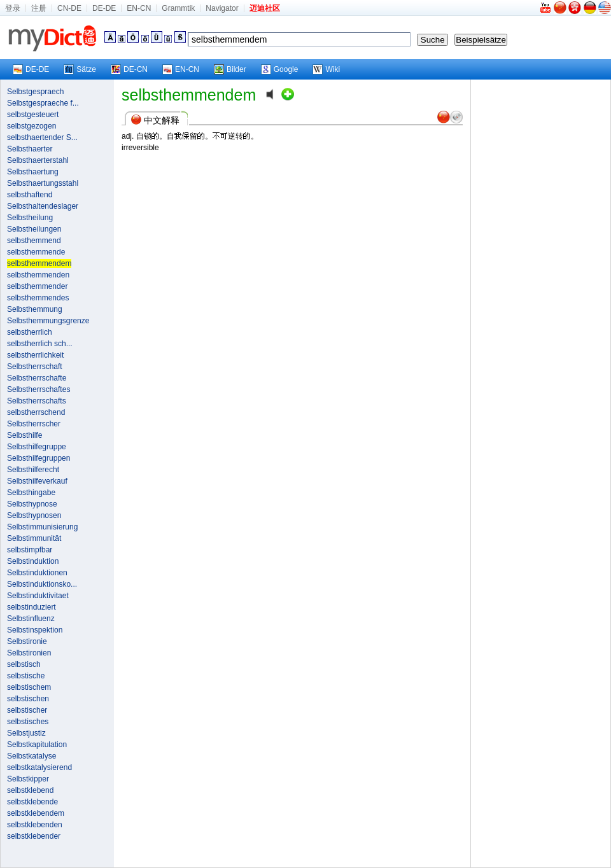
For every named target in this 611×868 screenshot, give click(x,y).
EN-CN (139, 8)
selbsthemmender (37, 286)
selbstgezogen (32, 126)
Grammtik (178, 8)
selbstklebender (34, 836)
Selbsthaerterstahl (38, 160)
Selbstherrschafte (37, 378)
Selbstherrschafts (37, 401)
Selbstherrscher (34, 424)
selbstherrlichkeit (35, 355)
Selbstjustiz (26, 733)
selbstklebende (32, 802)
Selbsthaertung (33, 172)
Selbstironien (29, 653)
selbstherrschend (36, 412)
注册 (39, 8)
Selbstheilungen (34, 229)
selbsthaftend (30, 195)
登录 (13, 8)
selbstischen (28, 699)
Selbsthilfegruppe (37, 447)
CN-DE (69, 8)
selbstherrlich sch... (40, 344)
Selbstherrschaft (35, 367)
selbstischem (29, 687)
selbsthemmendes (38, 298)
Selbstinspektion (35, 630)
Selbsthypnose (32, 504)
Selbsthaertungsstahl (43, 183)
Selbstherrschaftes (39, 389)
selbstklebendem (36, 813)
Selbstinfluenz (31, 619)
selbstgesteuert (33, 115)
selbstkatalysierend (39, 767)
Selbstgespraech (35, 92)
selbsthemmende (36, 252)
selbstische (26, 676)
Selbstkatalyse (32, 756)
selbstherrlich (30, 332)
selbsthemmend (34, 241)
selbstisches (28, 722)
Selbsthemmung (35, 309)
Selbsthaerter (30, 149)
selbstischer (27, 710)
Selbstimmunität (34, 538)
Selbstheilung (30, 218)
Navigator (222, 8)
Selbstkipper (28, 779)
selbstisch (24, 664)
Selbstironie (27, 641)
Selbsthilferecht (33, 470)
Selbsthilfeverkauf (37, 481)
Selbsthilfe (25, 435)
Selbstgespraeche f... (43, 103)
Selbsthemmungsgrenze (48, 321)
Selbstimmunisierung (42, 527)
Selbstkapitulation (37, 745)
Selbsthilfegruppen (39, 458)
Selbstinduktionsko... (42, 584)
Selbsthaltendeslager (43, 206)
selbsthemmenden (38, 275)
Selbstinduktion (33, 561)
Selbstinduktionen (37, 573)
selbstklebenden (35, 825)
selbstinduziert (32, 607)
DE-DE (104, 8)
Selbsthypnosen (34, 515)
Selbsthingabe (31, 493)
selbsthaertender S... (42, 137)
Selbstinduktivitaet (38, 596)
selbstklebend (30, 790)
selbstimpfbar (30, 550)
